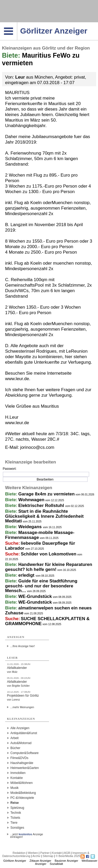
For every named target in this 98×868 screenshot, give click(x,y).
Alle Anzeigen (20, 728)
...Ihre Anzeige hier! (23, 646)
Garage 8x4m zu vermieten (46, 494)
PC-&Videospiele (22, 798)
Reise (15, 803)
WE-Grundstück (35, 596)
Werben (33, 853)
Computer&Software (25, 753)
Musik (15, 788)
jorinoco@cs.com (37, 447)
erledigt (27, 575)
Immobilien (18, 773)
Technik (16, 813)
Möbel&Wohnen (22, 783)
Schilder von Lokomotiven (49, 554)
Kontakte (17, 778)
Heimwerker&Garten (25, 768)
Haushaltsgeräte (22, 763)
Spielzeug (17, 808)
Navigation (17, 24)
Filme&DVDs (19, 758)
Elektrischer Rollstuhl (42, 506)
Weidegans (31, 527)
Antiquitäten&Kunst (24, 733)
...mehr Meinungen (22, 707)
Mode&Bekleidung (23, 793)
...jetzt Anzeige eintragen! (27, 834)
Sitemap (48, 856)
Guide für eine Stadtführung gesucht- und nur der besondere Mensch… (41, 586)
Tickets (15, 818)
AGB (67, 853)
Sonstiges (17, 828)
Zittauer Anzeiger (40, 861)
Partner (45, 853)
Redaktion (19, 853)
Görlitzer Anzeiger (15, 861)
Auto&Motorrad (21, 743)
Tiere (14, 823)
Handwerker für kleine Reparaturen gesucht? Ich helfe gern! (49, 567)
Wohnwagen (31, 500)
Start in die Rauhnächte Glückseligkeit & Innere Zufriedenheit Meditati (44, 516)
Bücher (15, 748)
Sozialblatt (56, 864)
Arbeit (15, 738)
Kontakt (57, 853)
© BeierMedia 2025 (68, 856)
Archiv (36, 856)
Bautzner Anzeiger (66, 861)
